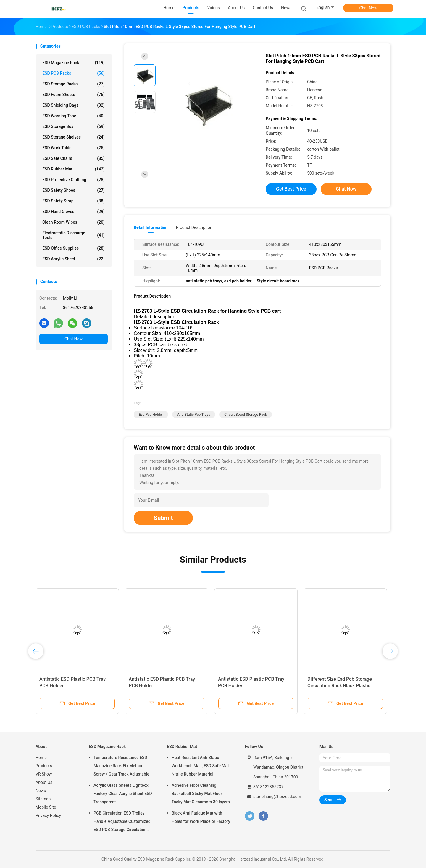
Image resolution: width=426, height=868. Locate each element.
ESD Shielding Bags (74, 105)
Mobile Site (46, 807)
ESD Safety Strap (74, 201)
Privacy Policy (48, 815)
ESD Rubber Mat (74, 169)
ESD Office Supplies (74, 248)
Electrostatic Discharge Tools (74, 235)
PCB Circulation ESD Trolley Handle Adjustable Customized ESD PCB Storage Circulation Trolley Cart (122, 822)
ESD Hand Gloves (74, 212)
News (41, 791)
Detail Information (151, 227)
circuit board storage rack (246, 415)
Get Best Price (291, 189)
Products (44, 766)
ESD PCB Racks (74, 73)
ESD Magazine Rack (74, 63)
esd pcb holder (151, 415)
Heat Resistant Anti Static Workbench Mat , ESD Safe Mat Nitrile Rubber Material (200, 766)
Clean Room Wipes (74, 222)
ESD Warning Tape (74, 116)
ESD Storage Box (74, 126)
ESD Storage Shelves (74, 137)
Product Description (194, 227)
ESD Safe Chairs (74, 158)
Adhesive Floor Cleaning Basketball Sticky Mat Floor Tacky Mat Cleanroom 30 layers (201, 794)
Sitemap (43, 799)
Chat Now (368, 8)
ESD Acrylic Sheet (74, 259)
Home (41, 758)
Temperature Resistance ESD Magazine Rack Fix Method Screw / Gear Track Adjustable (121, 766)
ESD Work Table (74, 148)
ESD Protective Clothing (74, 180)
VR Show (44, 774)
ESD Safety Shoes (74, 190)
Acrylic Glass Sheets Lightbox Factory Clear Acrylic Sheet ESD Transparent (123, 794)
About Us (44, 782)
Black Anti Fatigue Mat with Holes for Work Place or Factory (201, 817)
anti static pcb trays (194, 415)
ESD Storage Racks (74, 84)
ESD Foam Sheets (74, 95)
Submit (163, 518)
